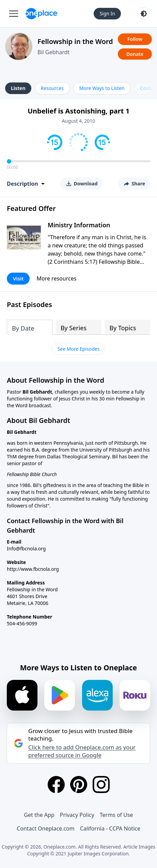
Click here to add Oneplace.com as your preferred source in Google (82, 751)
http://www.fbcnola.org (33, 569)
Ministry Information (79, 225)
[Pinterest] (79, 785)
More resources (56, 278)
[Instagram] (101, 785)
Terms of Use (116, 815)
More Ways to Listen (102, 88)
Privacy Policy (77, 815)
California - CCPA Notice (110, 828)
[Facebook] (56, 785)
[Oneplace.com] (41, 14)
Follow (135, 39)
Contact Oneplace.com (46, 828)
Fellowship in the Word (75, 41)
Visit (18, 278)
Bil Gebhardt (53, 52)
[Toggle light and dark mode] (144, 14)
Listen (18, 88)
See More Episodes (79, 349)
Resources (52, 88)
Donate (135, 54)
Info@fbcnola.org (26, 549)
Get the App (39, 815)
